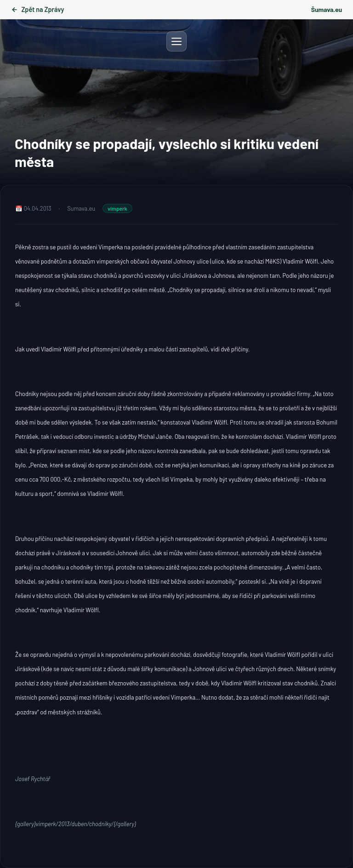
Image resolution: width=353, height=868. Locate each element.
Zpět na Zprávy (37, 9)
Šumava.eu (327, 9)
